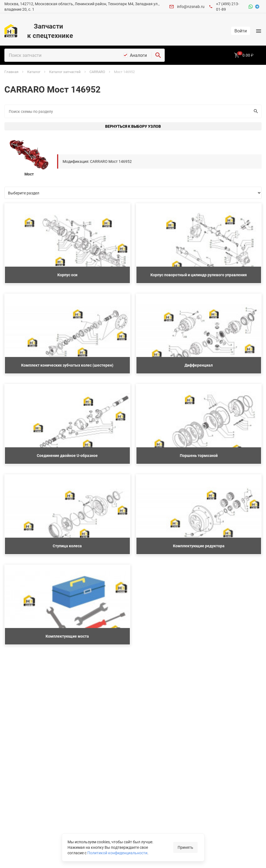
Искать (255, 111)
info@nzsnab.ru (191, 6)
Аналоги (138, 55)
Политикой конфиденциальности (117, 853)
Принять (185, 847)
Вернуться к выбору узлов (133, 126)
